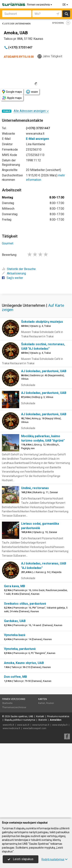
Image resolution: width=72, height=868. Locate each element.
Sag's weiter (12, 278)
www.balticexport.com (35, 803)
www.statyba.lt (60, 800)
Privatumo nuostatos (58, 791)
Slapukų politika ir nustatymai (20, 795)
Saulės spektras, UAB (22, 791)
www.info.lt (8, 800)
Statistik (43, 795)
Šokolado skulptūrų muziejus (42, 397)
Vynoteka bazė (15, 710)
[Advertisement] (36, 331)
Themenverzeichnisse (14, 782)
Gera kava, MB (14, 661)
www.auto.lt (23, 800)
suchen (66, 14)
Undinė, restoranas (35, 563)
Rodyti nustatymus (55, 859)
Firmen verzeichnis (40, 5)
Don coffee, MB (15, 752)
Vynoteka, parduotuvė (20, 724)
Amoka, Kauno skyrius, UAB (24, 738)
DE (66, 5)
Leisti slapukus (21, 859)
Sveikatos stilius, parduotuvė (25, 679)
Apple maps (12, 98)
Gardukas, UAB (15, 696)
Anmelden (55, 795)
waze (32, 92)
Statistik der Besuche (19, 269)
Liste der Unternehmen (16, 24)
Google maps (12, 92)
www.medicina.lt (11, 803)
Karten (43, 774)
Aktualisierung (14, 273)
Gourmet (8, 243)
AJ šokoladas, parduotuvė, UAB (44, 446)
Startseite (7, 778)
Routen (50, 778)
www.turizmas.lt (41, 800)
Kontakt (40, 791)
